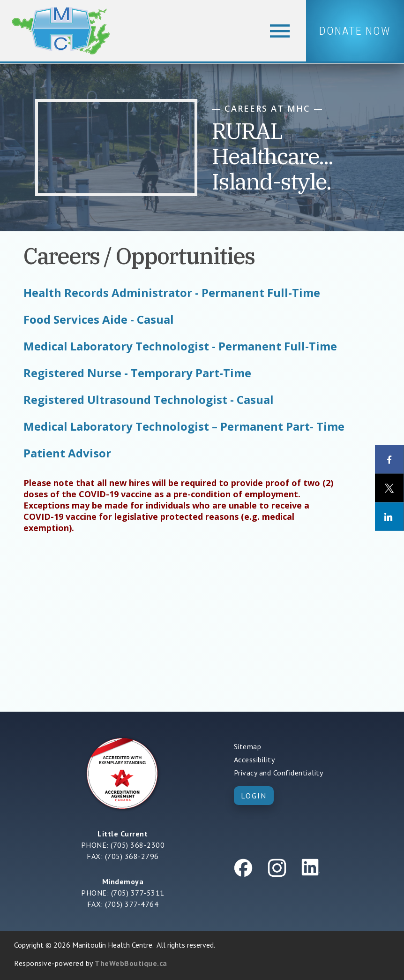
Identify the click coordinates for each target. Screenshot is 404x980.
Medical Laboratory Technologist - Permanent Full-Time (180, 346)
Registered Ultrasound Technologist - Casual (149, 400)
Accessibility (254, 760)
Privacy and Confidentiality (279, 773)
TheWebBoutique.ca (131, 963)
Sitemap (248, 746)
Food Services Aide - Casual (99, 319)
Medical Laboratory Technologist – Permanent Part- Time (184, 426)
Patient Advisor (67, 453)
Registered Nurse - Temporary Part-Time (137, 373)
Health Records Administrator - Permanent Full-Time (172, 293)
